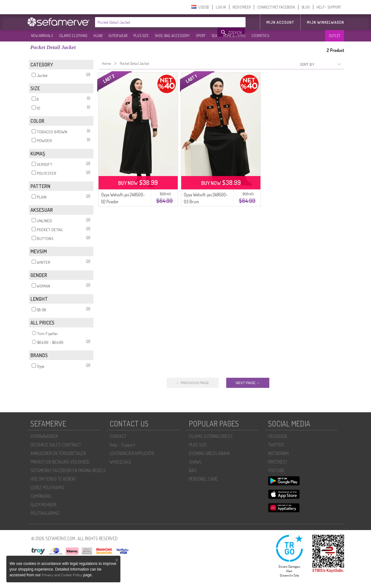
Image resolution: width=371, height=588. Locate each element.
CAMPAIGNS (41, 496)
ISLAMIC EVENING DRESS (211, 436)
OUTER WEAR (118, 36)
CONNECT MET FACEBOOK (276, 7)
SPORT (201, 36)
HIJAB (98, 36)
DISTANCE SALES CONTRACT (56, 445)
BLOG (306, 7)
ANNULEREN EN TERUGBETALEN (58, 453)
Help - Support (122, 445)
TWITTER (276, 445)
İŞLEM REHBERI (43, 505)
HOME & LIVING (234, 36)
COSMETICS (260, 36)
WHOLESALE (121, 462)
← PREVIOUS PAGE (193, 383)
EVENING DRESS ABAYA (209, 453)
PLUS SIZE (141, 36)
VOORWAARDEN (44, 436)
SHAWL (195, 462)
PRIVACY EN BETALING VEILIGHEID (60, 462)
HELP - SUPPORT (329, 7)
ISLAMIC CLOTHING (73, 36)
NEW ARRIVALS (42, 36)
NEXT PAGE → (248, 383)
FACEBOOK (278, 436)
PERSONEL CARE (203, 479)
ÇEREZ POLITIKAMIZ (47, 487)
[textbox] (157, 22)
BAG (193, 470)
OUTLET (335, 36)
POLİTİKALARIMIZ (45, 513)
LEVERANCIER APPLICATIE (132, 453)
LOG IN (221, 7)
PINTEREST (278, 462)
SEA (214, 36)
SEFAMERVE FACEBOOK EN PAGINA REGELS (68, 470)
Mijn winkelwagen (326, 22)
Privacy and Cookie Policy (62, 575)
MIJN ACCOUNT (280, 22)
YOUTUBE (276, 470)
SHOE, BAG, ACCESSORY (172, 36)
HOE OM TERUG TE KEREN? (53, 479)
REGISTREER (242, 7)
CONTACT (118, 436)
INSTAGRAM (278, 453)
